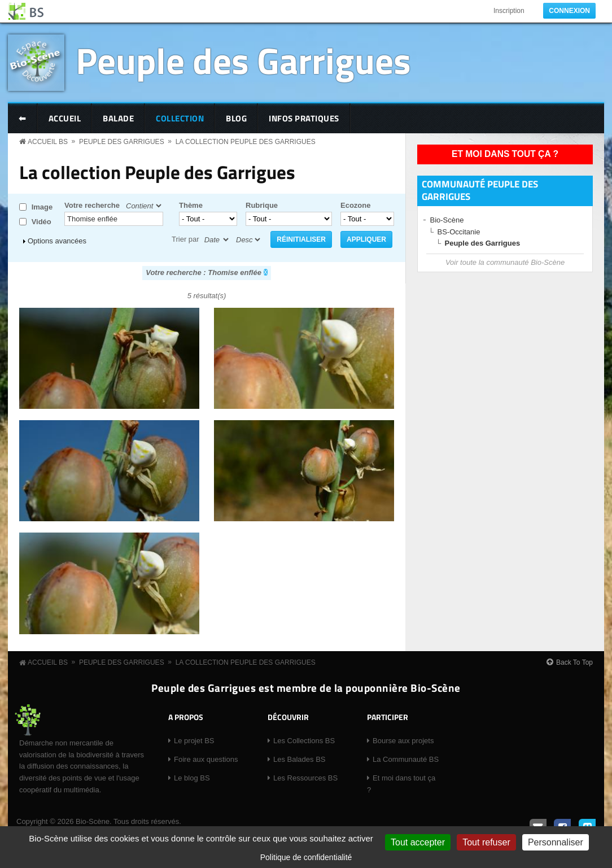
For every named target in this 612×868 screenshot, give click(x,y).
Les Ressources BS (305, 778)
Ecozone (355, 205)
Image (42, 207)
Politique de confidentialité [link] (306, 857)
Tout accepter (418, 842)
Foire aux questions (206, 759)
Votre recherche (92, 205)
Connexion (569, 11)
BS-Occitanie (459, 232)
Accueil (65, 118)
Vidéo (41, 222)
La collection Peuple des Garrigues (246, 142)
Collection (180, 118)
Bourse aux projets (403, 741)
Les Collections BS (304, 741)
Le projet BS (194, 741)
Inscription (509, 11)
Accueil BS (48, 142)
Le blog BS (192, 778)
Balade (118, 118)
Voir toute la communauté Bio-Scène (505, 262)
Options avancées (57, 241)
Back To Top (574, 662)
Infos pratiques (304, 118)
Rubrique (262, 205)
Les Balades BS (300, 759)
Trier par (185, 239)
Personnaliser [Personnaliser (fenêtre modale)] (556, 842)
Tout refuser (486, 842)
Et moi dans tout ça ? (505, 154)
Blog (236, 118)
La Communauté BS (406, 759)
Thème (191, 205)
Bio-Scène (447, 220)
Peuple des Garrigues (243, 60)
